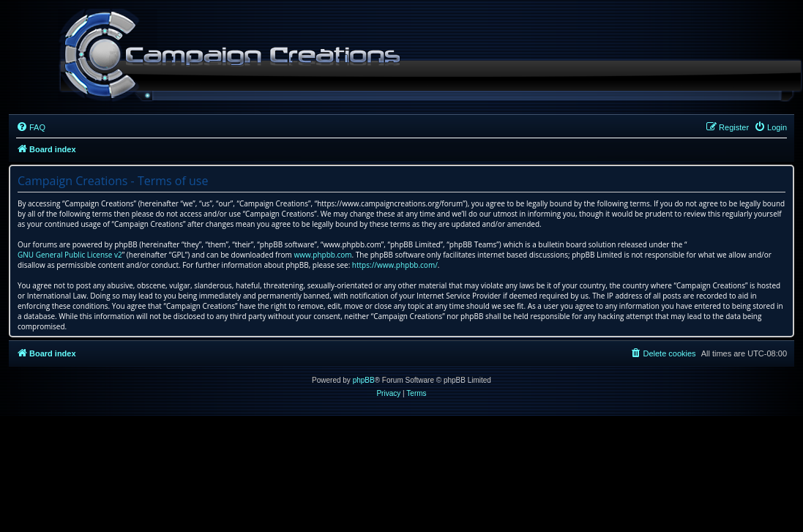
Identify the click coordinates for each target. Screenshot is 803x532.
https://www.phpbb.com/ (395, 265)
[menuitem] (31, 127)
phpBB (364, 380)
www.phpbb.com (322, 255)
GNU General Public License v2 (70, 255)
